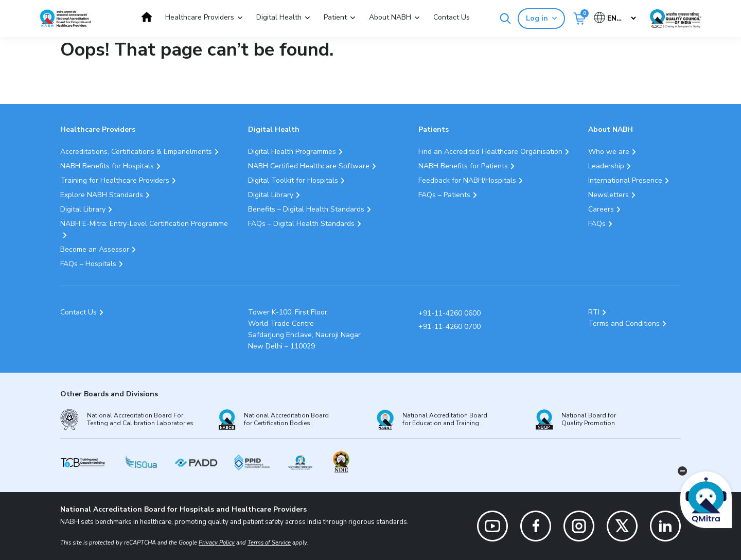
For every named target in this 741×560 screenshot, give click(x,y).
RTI (594, 312)
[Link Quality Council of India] (676, 19)
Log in (541, 18)
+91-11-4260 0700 (449, 327)
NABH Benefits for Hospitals (107, 166)
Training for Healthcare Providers (115, 180)
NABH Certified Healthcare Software (309, 166)
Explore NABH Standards (102, 195)
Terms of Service (269, 543)
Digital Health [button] (279, 17)
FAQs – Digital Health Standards (301, 224)
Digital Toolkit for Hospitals (293, 180)
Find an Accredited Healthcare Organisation (490, 152)
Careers (601, 209)
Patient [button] (335, 17)
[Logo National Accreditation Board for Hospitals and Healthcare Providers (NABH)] (65, 18)
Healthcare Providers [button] (200, 17)
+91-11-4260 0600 (449, 313)
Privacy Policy (217, 543)
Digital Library (83, 209)
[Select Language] (616, 18)
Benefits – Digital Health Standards (306, 209)
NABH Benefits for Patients (463, 166)
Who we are (609, 152)
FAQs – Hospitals (88, 264)
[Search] (505, 19)
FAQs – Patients (444, 195)
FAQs (597, 224)
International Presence (625, 180)
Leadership (606, 166)
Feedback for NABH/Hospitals (467, 180)
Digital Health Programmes (292, 152)
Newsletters (608, 195)
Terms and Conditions (624, 323)
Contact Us (452, 17)
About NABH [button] (390, 17)
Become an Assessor (95, 249)
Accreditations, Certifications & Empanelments (136, 152)
